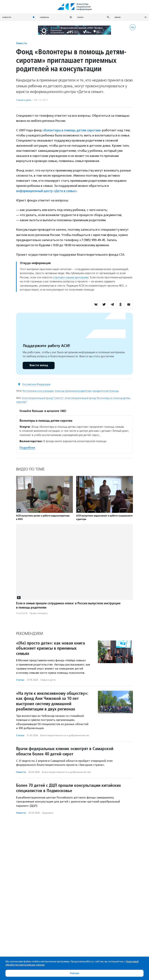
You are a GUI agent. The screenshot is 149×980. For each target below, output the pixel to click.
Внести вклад (39, 365)
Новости (21, 43)
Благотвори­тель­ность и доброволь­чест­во (65, 735)
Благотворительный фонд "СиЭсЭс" (43, 398)
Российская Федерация (36, 384)
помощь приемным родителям (73, 391)
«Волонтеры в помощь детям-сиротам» (72, 130)
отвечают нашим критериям (71, 277)
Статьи (20, 680)
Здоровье (48, 813)
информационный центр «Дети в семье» (46, 191)
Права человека (39, 613)
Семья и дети (24, 100)
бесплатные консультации (38, 391)
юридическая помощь (106, 391)
